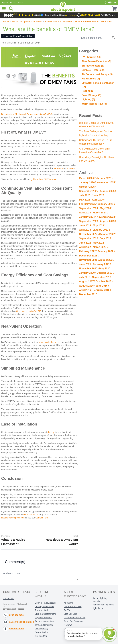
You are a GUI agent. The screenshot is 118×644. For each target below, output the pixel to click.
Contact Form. (42, 518)
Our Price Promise (73, 607)
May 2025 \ (85, 200)
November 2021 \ (89, 260)
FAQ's (67, 610)
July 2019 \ (85, 277)
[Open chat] (109, 635)
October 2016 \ (104, 281)
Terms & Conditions (44, 625)
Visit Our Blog (70, 614)
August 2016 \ (87, 286)
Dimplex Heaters (93, 70)
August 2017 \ (87, 281)
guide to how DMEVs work (43, 179)
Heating (88, 91)
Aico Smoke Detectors (96, 61)
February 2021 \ (102, 264)
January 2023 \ (101, 230)
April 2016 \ (86, 290)
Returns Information (44, 621)
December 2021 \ (89, 256)
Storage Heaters (93, 66)
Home (6, 22)
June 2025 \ (99, 195)
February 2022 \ (88, 251)
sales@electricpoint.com (13, 518)
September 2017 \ (102, 277)
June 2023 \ (86, 225)
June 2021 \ (86, 264)
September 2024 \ (89, 208)
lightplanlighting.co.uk (103, 605)
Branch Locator (16, 3)
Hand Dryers (91, 79)
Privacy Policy (41, 629)
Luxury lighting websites (100, 600)
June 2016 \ (102, 286)
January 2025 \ (106, 204)
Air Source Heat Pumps (97, 74)
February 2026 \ (103, 178)
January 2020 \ (88, 273)
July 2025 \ (85, 195)
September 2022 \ (89, 238)
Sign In (5, 3)
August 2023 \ (108, 221)
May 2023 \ (99, 225)
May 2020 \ (105, 269)
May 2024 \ (106, 208)
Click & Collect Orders (45, 614)
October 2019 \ (105, 273)
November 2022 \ (89, 234)
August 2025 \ (108, 191)
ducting (51, 432)
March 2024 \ (100, 213)
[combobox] (98, 38)
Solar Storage (91, 95)
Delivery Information (44, 607)
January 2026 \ (88, 182)
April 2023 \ (86, 230)
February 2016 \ (102, 290)
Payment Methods (43, 618)
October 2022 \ (108, 234)
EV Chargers (91, 57)
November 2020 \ (89, 269)
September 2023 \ (89, 221)
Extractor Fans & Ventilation (58, 22)
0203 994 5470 (31, 515)
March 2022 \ (100, 247)
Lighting (88, 99)
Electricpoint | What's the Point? (27, 22)
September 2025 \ (89, 191)
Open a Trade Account (45, 603)
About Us (68, 603)
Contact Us (8, 599)
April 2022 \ (86, 247)
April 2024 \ (86, 213)
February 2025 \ (88, 204)
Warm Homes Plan (94, 104)
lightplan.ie (98, 608)
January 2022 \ (106, 251)
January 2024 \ (88, 217)
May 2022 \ (99, 243)
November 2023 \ (106, 217)
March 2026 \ (87, 178)
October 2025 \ (88, 187)
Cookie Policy (41, 632)
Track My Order (42, 610)
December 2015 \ (89, 294)
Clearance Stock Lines (75, 618)
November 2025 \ (106, 182)
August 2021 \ (107, 260)
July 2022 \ (106, 238)
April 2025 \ (99, 200)
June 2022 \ (86, 243)
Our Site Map (41, 636)
